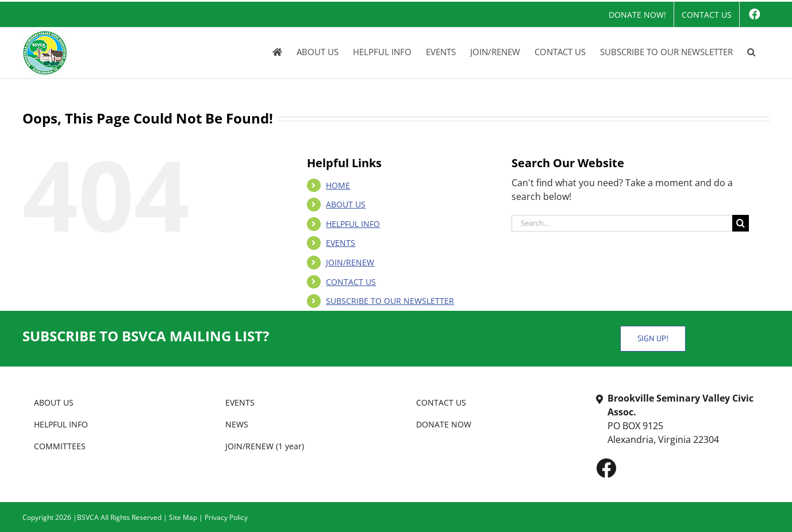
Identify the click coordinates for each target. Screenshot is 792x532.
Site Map (183, 517)
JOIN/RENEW (350, 262)
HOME (338, 185)
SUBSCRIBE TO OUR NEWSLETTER (390, 301)
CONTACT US (351, 282)
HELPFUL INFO (353, 224)
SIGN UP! (653, 338)
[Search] (741, 223)
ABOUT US (346, 204)
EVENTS (341, 243)
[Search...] (622, 223)
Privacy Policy (226, 517)
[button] (751, 52)
